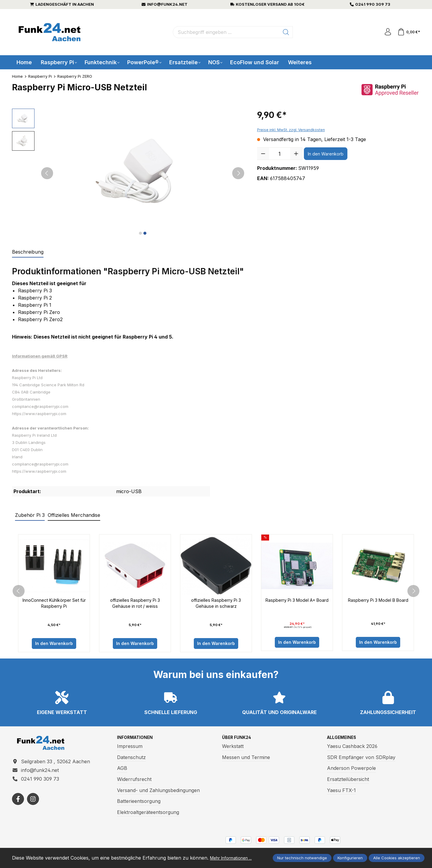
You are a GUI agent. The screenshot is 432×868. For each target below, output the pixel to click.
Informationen (138, 740)
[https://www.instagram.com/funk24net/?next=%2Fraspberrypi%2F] (33, 805)
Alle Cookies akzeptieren (397, 855)
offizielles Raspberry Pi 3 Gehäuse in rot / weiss (135, 604)
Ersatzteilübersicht (348, 782)
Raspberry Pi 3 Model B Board (378, 604)
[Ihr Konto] (385, 32)
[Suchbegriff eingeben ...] (224, 32)
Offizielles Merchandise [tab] (74, 515)
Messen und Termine (246, 759)
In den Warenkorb (326, 154)
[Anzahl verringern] (263, 154)
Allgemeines (344, 740)
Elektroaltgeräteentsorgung (148, 814)
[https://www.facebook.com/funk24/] (18, 805)
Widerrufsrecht (134, 782)
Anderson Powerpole (351, 770)
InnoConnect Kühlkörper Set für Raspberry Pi (54, 604)
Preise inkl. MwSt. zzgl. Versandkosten (291, 130)
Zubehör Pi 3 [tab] (30, 515)
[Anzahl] (280, 154)
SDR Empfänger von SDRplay (361, 759)
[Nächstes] (238, 173)
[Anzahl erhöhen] (296, 154)
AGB (122, 770)
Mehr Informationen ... (38, 858)
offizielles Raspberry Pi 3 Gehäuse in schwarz (216, 604)
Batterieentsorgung (139, 803)
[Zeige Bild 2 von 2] (145, 233)
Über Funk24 (238, 740)
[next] (413, 592)
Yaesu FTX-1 (341, 792)
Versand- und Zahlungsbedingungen (158, 792)
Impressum (130, 749)
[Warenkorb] (408, 32)
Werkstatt (233, 749)
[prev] (19, 592)
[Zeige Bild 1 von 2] (140, 233)
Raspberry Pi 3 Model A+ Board (297, 604)
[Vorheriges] (47, 173)
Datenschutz (131, 759)
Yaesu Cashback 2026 (352, 749)
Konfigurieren (350, 855)
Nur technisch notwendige (302, 855)
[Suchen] (284, 32)
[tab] (28, 252)
